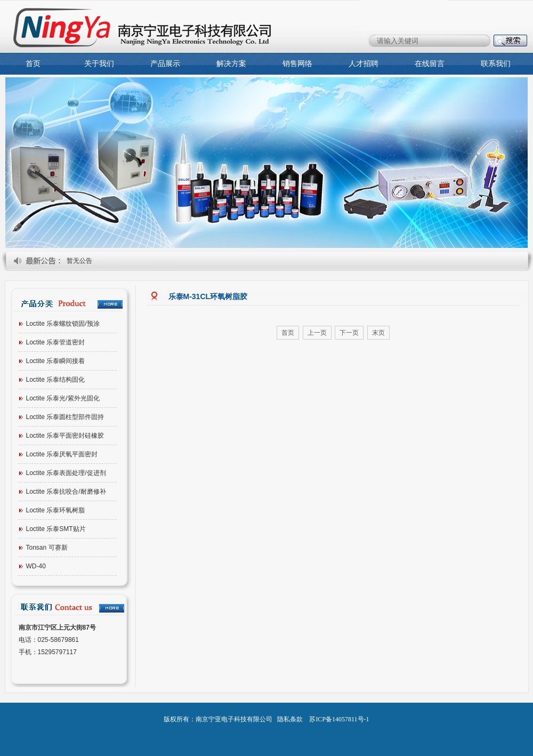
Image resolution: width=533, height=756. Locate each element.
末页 (378, 333)
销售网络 (297, 64)
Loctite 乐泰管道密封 (56, 342)
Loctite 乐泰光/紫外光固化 (63, 398)
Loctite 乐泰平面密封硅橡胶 (65, 436)
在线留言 (430, 64)
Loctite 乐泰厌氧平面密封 (62, 454)
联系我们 (496, 64)
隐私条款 (290, 719)
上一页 (317, 333)
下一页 (349, 333)
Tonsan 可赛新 (47, 548)
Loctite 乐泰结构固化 (56, 380)
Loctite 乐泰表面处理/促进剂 (66, 473)
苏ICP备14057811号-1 (339, 719)
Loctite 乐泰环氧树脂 (56, 510)
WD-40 (36, 566)
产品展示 (165, 64)
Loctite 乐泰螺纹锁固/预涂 (63, 324)
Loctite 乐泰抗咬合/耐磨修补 (66, 492)
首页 (33, 64)
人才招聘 (364, 64)
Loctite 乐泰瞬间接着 (56, 361)
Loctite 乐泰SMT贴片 (56, 529)
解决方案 (231, 64)
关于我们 (99, 64)
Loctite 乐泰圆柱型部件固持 (65, 417)
